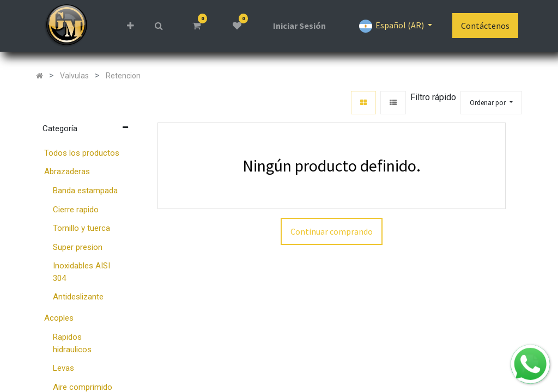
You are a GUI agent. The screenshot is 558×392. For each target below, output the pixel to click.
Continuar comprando (332, 231)
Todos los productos (82, 153)
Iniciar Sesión (299, 26)
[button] (130, 26)
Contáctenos (485, 26)
